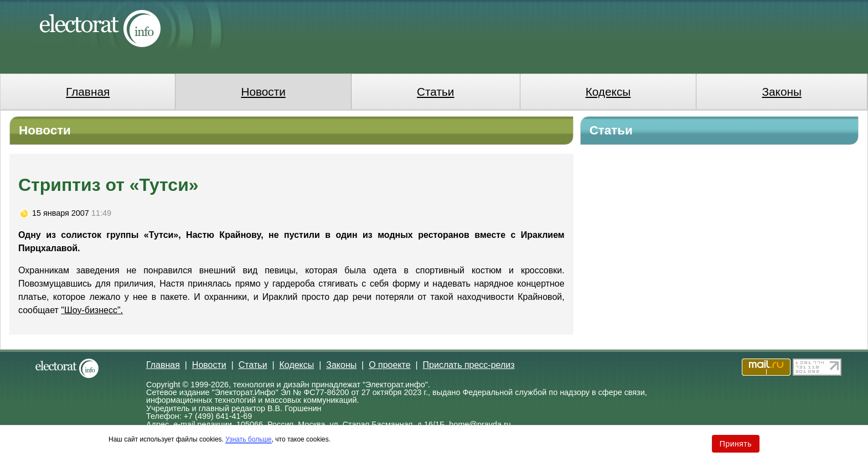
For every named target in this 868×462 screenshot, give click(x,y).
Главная (88, 92)
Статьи (435, 92)
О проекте (389, 365)
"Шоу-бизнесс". (92, 310)
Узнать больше (248, 439)
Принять (736, 444)
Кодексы (608, 92)
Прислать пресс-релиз (469, 365)
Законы (781, 92)
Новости (263, 92)
